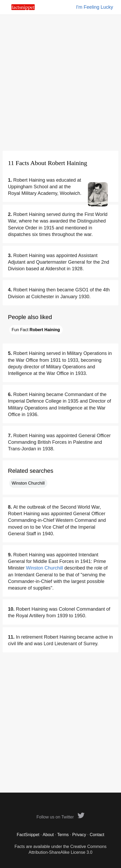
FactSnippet (28, 835)
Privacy (79, 835)
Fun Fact (36, 330)
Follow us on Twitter (61, 817)
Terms (63, 835)
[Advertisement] (60, 83)
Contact (97, 835)
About (48, 835)
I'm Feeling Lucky (95, 7)
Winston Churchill (28, 483)
